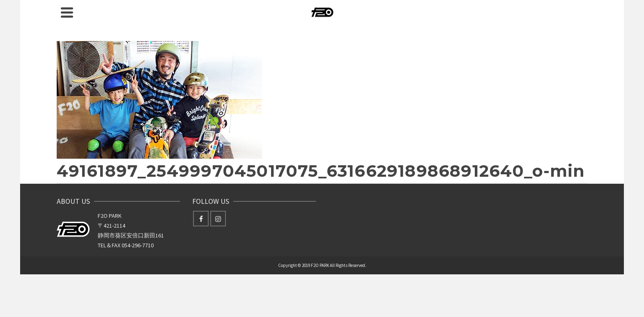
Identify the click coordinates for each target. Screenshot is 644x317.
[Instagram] (218, 219)
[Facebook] (201, 219)
